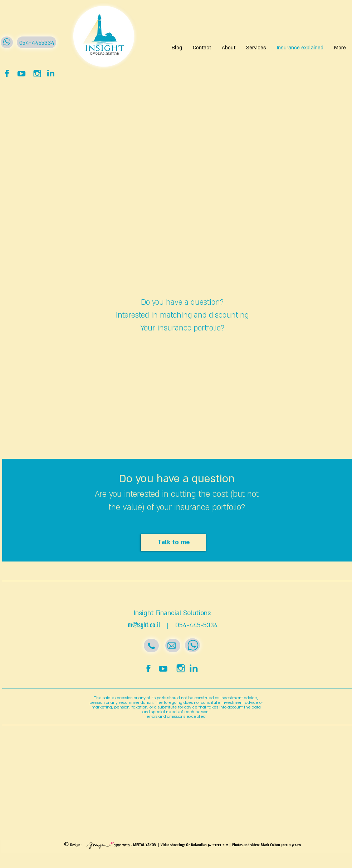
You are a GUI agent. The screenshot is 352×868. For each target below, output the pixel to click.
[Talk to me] (173, 542)
